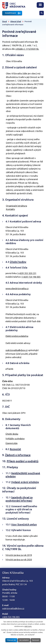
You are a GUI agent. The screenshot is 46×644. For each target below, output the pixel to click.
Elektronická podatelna (17, 336)
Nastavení (36, 640)
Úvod (4, 21)
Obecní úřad (16, 21)
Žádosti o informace (18, 455)
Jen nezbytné (24, 640)
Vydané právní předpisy (25, 482)
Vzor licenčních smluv (24, 524)
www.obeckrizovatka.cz (17, 289)
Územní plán (12, 443)
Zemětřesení (10, 13)
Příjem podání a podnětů (23, 461)
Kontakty (10, 209)
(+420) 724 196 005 (31, 277)
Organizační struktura (16, 206)
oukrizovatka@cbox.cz (17, 350)
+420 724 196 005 (11, 617)
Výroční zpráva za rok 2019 (19, 555)
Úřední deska (12, 434)
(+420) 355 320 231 (27, 273)
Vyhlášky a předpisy (15, 439)
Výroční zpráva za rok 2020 (19, 560)
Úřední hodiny (18, 262)
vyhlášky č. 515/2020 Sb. (27, 49)
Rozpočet (15, 449)
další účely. (28, 626)
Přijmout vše (11, 640)
